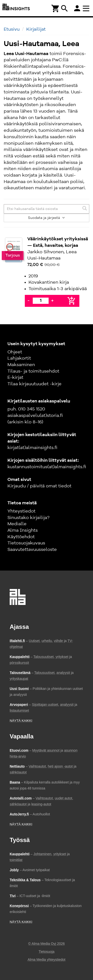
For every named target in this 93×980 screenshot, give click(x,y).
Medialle (17, 524)
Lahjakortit (19, 358)
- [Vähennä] (29, 301)
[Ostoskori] (56, 8)
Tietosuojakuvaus (26, 543)
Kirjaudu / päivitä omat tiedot (39, 486)
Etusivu (12, 29)
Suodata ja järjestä (46, 218)
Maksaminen (21, 365)
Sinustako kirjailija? (28, 518)
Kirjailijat (36, 29)
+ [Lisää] (52, 301)
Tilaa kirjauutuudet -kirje (34, 384)
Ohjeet (15, 352)
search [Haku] (64, 8)
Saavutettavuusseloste (32, 550)
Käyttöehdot (21, 537)
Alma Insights (23, 530)
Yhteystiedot (21, 511)
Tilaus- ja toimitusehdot (33, 371)
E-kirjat (15, 378)
